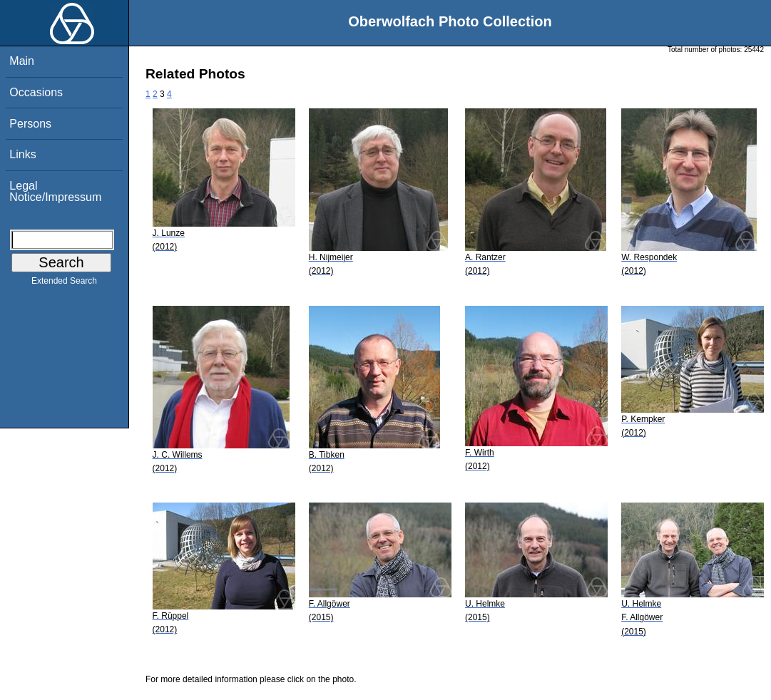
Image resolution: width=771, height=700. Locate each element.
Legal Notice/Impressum (55, 191)
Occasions (36, 92)
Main (22, 61)
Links (22, 154)
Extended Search (64, 284)
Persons (30, 124)
